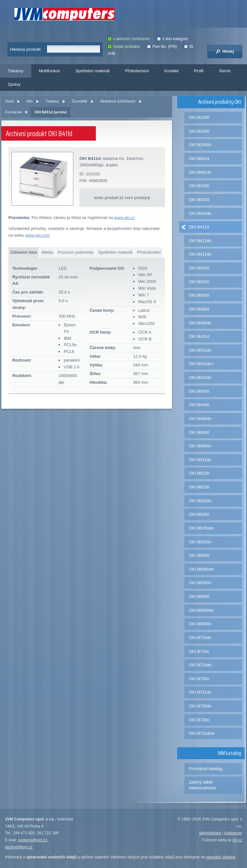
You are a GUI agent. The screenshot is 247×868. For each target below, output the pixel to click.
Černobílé (79, 101)
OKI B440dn (200, 419)
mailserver (233, 833)
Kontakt (171, 71)
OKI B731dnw (202, 733)
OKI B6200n (200, 501)
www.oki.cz (124, 218)
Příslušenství (137, 71)
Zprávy (14, 84)
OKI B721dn (200, 692)
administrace (210, 833)
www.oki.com (38, 235)
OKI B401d (199, 158)
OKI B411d (199, 227)
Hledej (225, 51)
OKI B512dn (200, 460)
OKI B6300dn (201, 569)
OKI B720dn (200, 665)
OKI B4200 (199, 268)
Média (47, 252)
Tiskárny (16, 71)
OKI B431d (199, 336)
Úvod (9, 101)
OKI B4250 (199, 282)
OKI (29, 101)
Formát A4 (13, 112)
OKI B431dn (200, 350)
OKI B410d (199, 200)
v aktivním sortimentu (129, 39)
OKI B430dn (200, 323)
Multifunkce (50, 71)
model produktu (124, 47)
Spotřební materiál (92, 71)
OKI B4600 (199, 432)
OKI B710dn (200, 638)
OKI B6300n (200, 583)
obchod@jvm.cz (19, 847)
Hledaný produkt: (26, 49)
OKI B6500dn (201, 610)
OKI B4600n (200, 446)
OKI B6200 (199, 487)
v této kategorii (172, 39)
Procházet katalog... (207, 769)
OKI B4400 (199, 405)
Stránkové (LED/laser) (118, 101)
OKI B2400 (199, 131)
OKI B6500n (200, 624)
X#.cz (237, 840)
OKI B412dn (200, 254)
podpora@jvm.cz (33, 840)
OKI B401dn (200, 172)
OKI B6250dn (201, 528)
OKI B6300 (199, 555)
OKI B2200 (199, 117)
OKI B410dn (200, 213)
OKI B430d (199, 309)
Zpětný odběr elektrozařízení (203, 785)
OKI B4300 (199, 295)
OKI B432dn (200, 377)
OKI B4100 (199, 186)
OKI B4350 (199, 391)
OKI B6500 (199, 596)
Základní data (24, 252)
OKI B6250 (199, 514)
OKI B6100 (199, 473)
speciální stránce (221, 857)
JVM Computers (64, 14)
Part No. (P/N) (162, 47)
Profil (199, 71)
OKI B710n (199, 651)
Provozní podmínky (75, 252)
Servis (225, 71)
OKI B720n (199, 679)
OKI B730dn (200, 706)
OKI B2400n (200, 145)
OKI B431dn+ (201, 364)
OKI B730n (199, 720)
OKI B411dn (200, 241)
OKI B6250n (200, 542)
